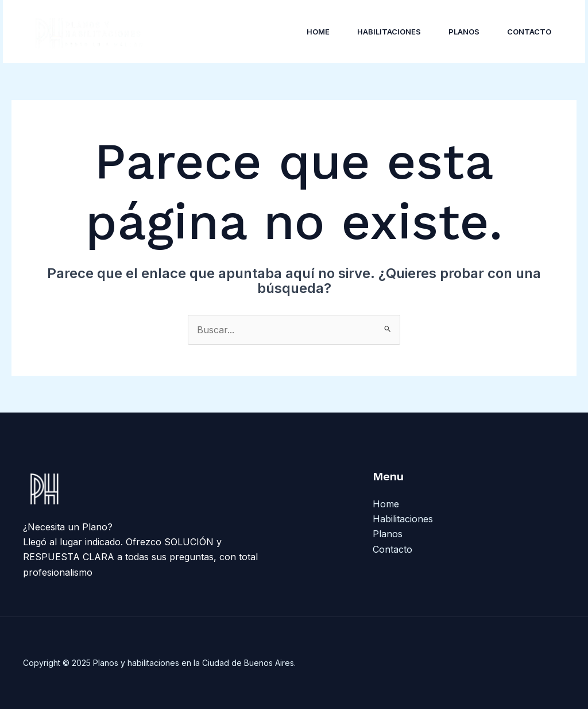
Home (318, 32)
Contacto (529, 32)
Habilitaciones (389, 32)
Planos (464, 32)
